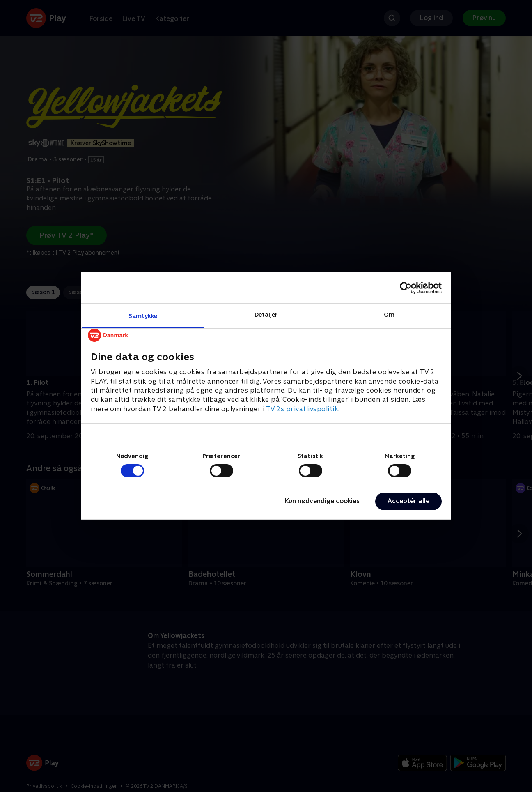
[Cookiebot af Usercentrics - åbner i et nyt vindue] (406, 288)
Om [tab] (389, 314)
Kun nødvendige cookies (322, 501)
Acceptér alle (408, 501)
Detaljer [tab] (266, 314)
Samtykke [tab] (143, 316)
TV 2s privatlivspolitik (302, 409)
